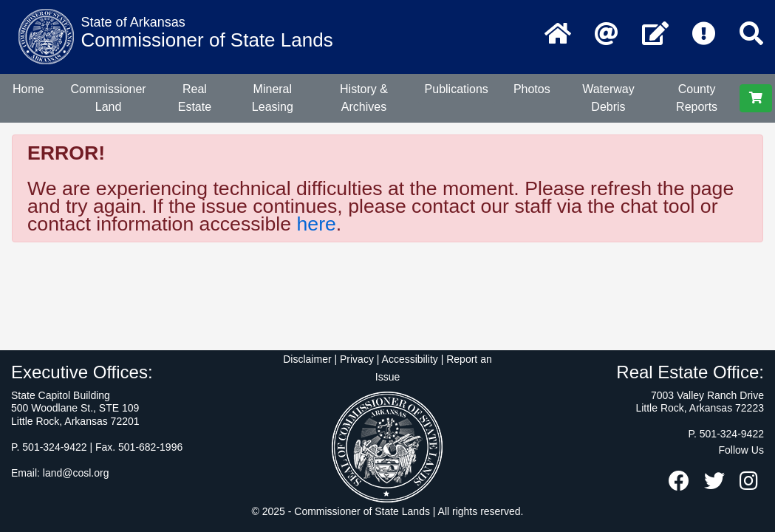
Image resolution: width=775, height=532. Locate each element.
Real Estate (195, 98)
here (316, 224)
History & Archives (364, 98)
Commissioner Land (108, 98)
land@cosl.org (76, 473)
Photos (532, 89)
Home (28, 89)
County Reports (697, 98)
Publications (457, 89)
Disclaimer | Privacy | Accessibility (361, 359)
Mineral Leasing (273, 98)
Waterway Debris (608, 98)
